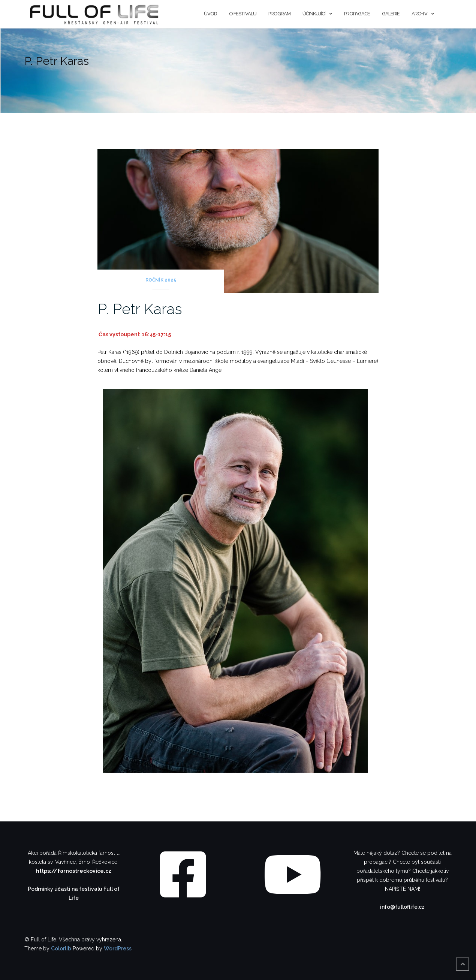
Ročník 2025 (161, 280)
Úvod (210, 14)
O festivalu (243, 14)
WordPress (118, 949)
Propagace (357, 14)
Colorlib (61, 949)
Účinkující (314, 14)
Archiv (419, 14)
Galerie (391, 14)
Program (279, 14)
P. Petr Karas (140, 309)
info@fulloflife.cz (402, 907)
